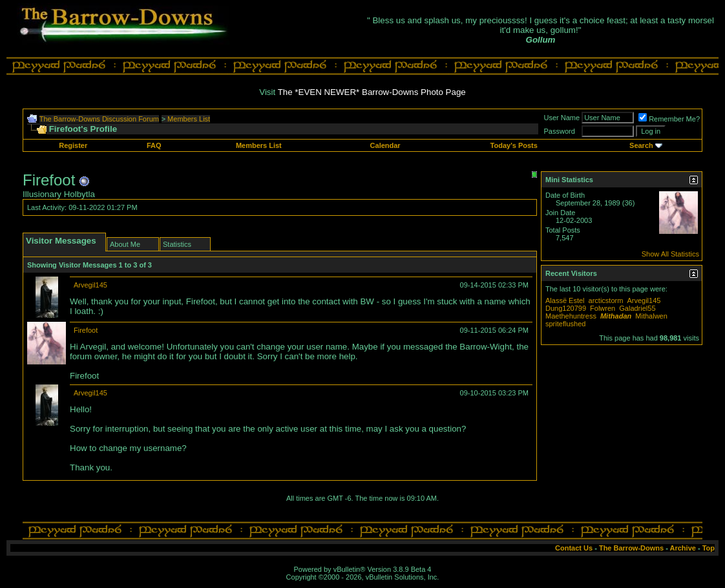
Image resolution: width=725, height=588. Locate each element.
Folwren (603, 308)
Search (641, 145)
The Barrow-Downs (631, 548)
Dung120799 (566, 308)
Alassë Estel (565, 300)
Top (709, 548)
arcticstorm (606, 300)
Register (73, 145)
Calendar (385, 145)
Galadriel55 (637, 308)
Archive (683, 548)
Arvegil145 (90, 285)
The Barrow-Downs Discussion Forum (99, 119)
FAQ (154, 145)
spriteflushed (565, 324)
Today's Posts (514, 145)
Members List (189, 119)
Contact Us (574, 548)
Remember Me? (669, 119)
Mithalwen (651, 316)
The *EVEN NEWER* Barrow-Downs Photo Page (372, 92)
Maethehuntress (571, 316)
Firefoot (86, 330)
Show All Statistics (670, 254)
